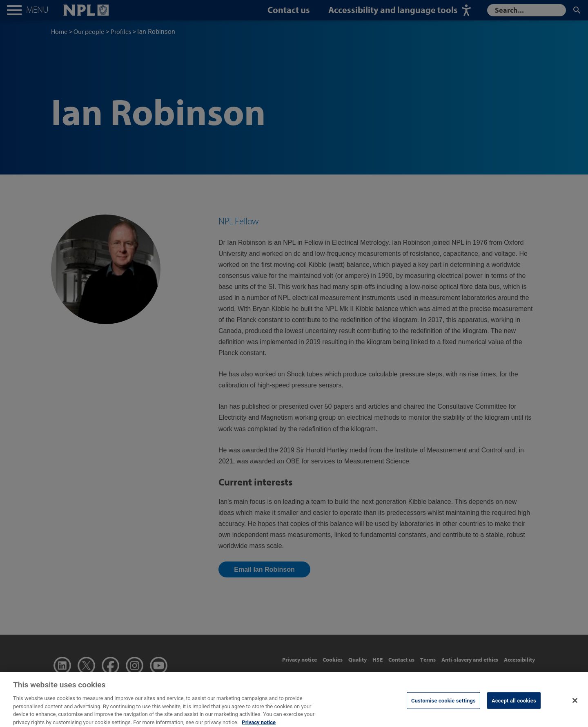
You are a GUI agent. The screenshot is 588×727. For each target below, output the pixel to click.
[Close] (575, 705)
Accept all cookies (514, 704)
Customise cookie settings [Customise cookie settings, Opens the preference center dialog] (443, 704)
